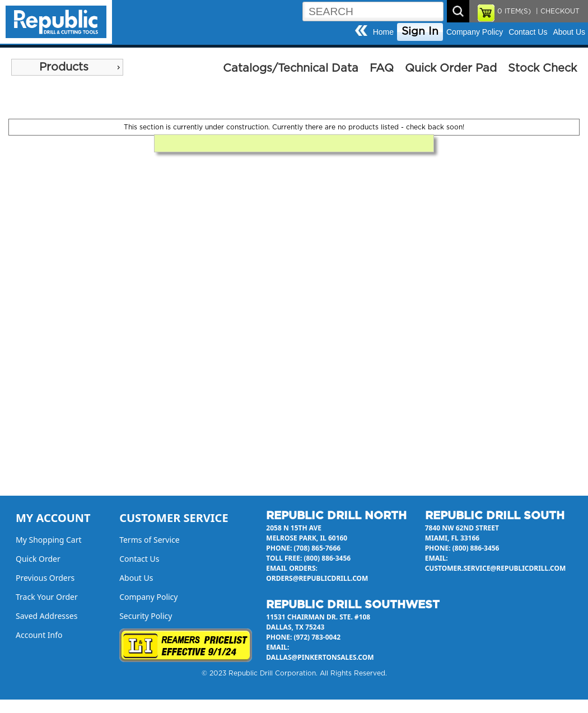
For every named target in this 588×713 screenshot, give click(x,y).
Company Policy (475, 32)
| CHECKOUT (557, 11)
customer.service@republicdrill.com (496, 568)
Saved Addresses (46, 616)
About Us (569, 32)
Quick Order (38, 559)
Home (383, 32)
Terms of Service (150, 540)
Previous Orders (45, 578)
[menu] (67, 67)
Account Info (39, 635)
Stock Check (542, 68)
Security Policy (146, 616)
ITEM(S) (514, 11)
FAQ (382, 68)
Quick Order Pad (451, 68)
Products (64, 67)
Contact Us (528, 32)
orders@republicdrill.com (317, 578)
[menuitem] (67, 67)
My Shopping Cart (49, 540)
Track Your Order (47, 597)
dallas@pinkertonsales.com (320, 657)
